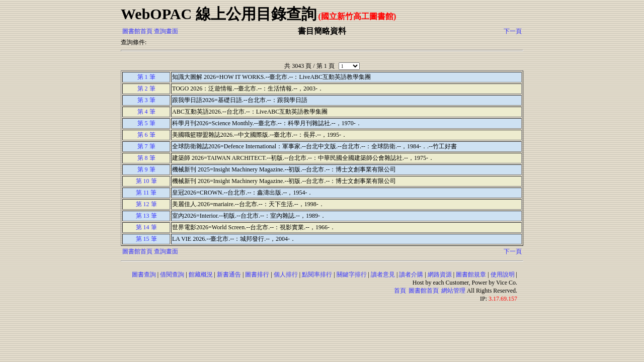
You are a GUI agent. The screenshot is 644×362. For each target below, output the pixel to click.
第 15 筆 (146, 239)
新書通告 (229, 275)
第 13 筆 (146, 216)
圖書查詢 (144, 275)
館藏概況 (201, 275)
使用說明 (503, 275)
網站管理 (453, 291)
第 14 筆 (146, 227)
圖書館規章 (471, 275)
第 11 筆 (146, 193)
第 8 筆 (146, 158)
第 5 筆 (146, 123)
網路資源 (440, 275)
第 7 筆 (146, 146)
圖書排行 (257, 275)
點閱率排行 (317, 275)
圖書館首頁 (137, 31)
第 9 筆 (146, 169)
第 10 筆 (146, 181)
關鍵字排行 (352, 275)
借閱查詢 (172, 275)
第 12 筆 (146, 204)
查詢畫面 (166, 31)
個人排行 (286, 275)
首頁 (400, 291)
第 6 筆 (146, 135)
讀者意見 (383, 275)
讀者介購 (411, 275)
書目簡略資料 (322, 31)
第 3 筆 (146, 100)
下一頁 (513, 31)
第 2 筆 (146, 88)
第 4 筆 (146, 112)
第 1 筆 (146, 77)
